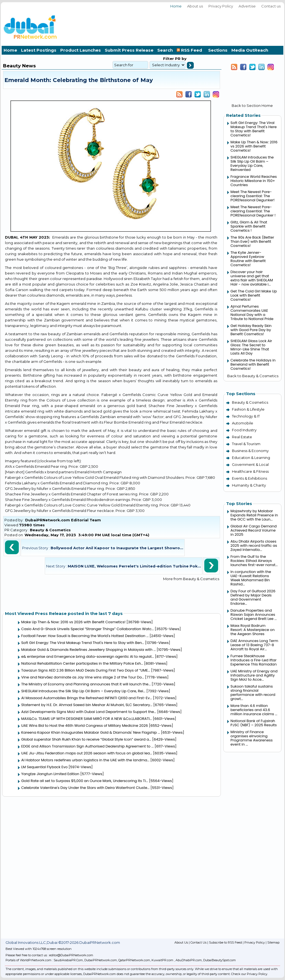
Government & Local (250, 464)
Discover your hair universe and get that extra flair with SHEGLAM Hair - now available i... (252, 278)
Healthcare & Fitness (250, 471)
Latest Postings (39, 50)
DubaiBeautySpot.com (219, 960)
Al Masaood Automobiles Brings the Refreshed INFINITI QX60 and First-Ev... (87, 698)
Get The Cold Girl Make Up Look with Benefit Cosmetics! (254, 295)
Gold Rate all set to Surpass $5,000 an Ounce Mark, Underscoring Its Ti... (85, 781)
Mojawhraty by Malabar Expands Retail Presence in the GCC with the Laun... (254, 515)
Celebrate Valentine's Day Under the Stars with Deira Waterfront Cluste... (85, 788)
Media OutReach (250, 50)
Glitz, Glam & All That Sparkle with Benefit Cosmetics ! (249, 226)
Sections (218, 50)
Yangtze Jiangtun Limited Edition (50, 774)
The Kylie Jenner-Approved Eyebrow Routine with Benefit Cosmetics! (248, 259)
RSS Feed (190, 50)
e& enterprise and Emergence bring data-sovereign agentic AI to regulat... (88, 657)
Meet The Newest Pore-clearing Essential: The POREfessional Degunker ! (253, 211)
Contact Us (198, 942)
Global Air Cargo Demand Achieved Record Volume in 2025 (254, 530)
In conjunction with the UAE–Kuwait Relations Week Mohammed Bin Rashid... (251, 578)
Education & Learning (251, 458)
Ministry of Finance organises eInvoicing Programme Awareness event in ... (252, 738)
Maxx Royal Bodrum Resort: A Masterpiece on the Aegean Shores (253, 630)
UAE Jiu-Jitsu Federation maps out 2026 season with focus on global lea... (87, 753)
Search (165, 50)
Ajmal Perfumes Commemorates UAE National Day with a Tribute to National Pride (252, 313)
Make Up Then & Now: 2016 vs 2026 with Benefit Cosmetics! (73, 622)
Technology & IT (246, 416)
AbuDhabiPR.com (189, 960)
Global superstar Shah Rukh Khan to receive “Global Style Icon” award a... (86, 739)
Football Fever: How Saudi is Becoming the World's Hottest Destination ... (85, 636)
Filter (168, 59)
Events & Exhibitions (249, 478)
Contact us (271, 6)
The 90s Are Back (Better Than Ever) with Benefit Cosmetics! (252, 241)
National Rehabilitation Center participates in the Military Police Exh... (82, 663)
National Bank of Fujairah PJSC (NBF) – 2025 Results (254, 723)
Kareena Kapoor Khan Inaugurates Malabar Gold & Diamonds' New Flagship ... (91, 732)
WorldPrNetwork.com (36, 960)
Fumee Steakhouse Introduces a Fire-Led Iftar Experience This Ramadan (254, 660)
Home (176, 6)
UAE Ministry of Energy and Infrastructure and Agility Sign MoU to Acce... (254, 675)
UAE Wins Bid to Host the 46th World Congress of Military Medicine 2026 (85, 726)
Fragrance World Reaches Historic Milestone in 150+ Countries (254, 181)
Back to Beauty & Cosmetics (253, 376)
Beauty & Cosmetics (50, 530)
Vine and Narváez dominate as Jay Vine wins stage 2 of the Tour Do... (83, 677)
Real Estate (242, 437)
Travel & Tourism (246, 444)
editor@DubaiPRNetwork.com (71, 955)
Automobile (243, 423)
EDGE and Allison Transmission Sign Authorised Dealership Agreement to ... (87, 746)
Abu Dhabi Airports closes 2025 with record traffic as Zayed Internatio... (254, 546)
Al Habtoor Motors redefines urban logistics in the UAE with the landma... (85, 760)
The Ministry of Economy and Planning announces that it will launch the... (86, 684)
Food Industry (244, 430)
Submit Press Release (129, 50)
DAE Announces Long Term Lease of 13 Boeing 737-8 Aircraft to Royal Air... (254, 645)
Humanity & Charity (249, 485)
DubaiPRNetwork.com (101, 960)
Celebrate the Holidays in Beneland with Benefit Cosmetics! (253, 364)
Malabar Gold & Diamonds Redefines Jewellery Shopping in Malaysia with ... (89, 650)
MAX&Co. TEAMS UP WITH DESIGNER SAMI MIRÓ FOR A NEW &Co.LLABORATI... (87, 719)
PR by (180, 59)
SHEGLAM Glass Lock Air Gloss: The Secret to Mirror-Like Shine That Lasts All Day (251, 347)
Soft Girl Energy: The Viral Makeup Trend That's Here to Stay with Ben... (83, 643)
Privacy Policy (221, 6)
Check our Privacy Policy (249, 974)
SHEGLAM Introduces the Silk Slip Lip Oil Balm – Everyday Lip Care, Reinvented (252, 163)
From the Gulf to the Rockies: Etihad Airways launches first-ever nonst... (254, 561)
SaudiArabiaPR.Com (68, 960)
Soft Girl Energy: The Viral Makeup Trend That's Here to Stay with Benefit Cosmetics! (254, 129)
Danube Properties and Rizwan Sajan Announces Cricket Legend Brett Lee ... (254, 615)
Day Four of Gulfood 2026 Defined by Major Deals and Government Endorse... (253, 597)
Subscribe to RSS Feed (225, 942)
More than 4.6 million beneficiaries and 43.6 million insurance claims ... (254, 710)
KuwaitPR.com (162, 960)
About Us (181, 942)
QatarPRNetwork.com (134, 960)
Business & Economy (250, 451)
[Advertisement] (266, 26)
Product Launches (81, 50)
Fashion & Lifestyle (248, 409)
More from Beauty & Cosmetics (191, 579)
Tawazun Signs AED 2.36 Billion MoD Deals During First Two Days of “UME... (86, 670)
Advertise (247, 6)
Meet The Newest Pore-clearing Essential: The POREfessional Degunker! (253, 196)
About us (195, 6)
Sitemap (273, 942)
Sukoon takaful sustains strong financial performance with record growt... (253, 693)
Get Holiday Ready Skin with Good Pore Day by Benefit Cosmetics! (251, 330)
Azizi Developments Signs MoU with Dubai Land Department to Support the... (89, 712)
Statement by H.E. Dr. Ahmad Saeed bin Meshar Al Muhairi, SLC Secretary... (87, 705)
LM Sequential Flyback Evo (45, 767)
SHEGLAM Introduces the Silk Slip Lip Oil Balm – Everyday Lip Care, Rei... (83, 691)
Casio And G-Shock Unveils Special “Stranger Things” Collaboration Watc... (88, 629)
